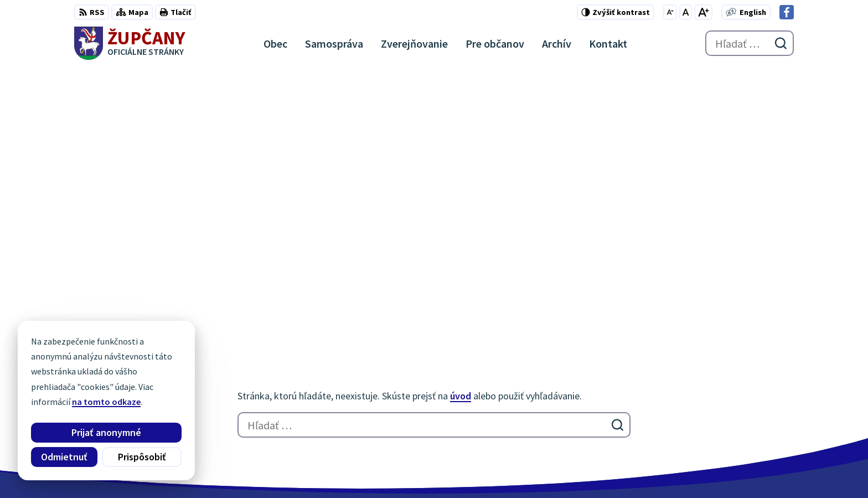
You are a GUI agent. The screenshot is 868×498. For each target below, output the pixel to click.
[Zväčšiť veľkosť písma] (703, 12)
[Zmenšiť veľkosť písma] (670, 12)
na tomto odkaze (106, 402)
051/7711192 (747, 391)
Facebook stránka (759, 418)
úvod (461, 130)
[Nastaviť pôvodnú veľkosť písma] (686, 12)
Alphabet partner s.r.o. (219, 468)
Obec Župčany (361, 468)
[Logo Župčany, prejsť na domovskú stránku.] (130, 43)
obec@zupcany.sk (759, 404)
